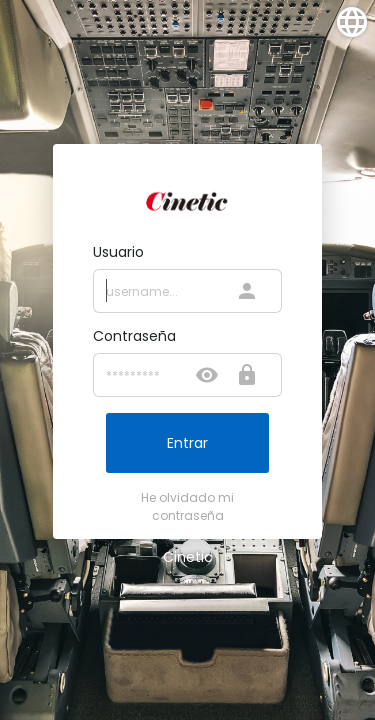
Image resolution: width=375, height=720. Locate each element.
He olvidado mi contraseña (187, 506)
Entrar (187, 443)
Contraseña (134, 336)
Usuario (118, 252)
